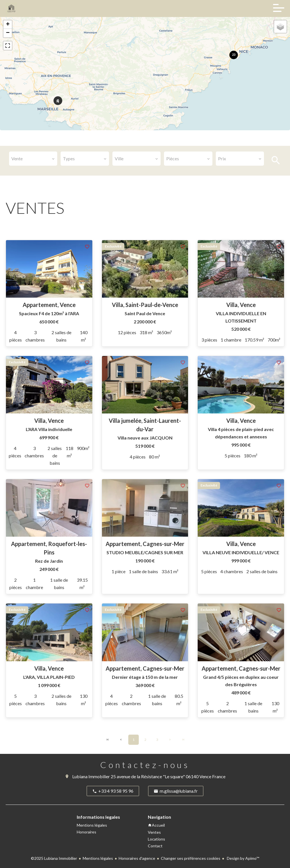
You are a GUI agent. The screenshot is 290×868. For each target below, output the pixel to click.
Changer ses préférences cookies (191, 858)
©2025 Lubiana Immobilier (54, 858)
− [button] (8, 33)
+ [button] (8, 25)
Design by (243, 858)
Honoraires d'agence (137, 858)
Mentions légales (98, 858)
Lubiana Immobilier (91, 776)
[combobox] (33, 159)
